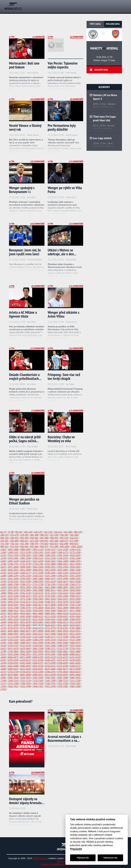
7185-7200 (50, 680)
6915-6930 (50, 675)
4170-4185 (13, 616)
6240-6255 (50, 660)
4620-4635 (50, 625)
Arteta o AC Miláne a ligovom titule (23, 314)
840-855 (74, 544)
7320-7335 (50, 683)
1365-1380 (38, 555)
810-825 (54, 544)
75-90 (11, 532)
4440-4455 (13, 622)
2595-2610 (50, 581)
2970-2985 (25, 590)
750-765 (14, 544)
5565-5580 (50, 646)
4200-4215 (38, 616)
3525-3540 (38, 602)
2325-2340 (50, 576)
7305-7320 (38, 683)
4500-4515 (63, 622)
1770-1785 (38, 564)
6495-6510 (38, 666)
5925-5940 (13, 654)
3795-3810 (38, 608)
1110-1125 (50, 549)
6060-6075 (13, 657)
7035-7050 (38, 678)
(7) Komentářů (38, 411)
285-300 (34, 535)
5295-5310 (50, 640)
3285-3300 (63, 596)
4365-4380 (63, 619)
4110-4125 (75, 614)
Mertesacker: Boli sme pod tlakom (24, 65)
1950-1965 (75, 567)
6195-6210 (13, 660)
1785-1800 (50, 564)
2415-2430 (13, 579)
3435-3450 (75, 599)
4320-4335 (25, 619)
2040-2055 (38, 570)
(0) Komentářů (77, 710)
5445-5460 (63, 643)
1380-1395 (50, 555)
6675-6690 (75, 669)
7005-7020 (13, 678)
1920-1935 (50, 567)
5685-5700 (38, 648)
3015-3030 (63, 590)
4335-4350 (38, 619)
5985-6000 (63, 654)
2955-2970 (13, 590)
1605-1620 (13, 561)
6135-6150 (75, 657)
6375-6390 (50, 663)
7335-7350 (63, 683)
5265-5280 (25, 640)
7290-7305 (25, 683)
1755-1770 (25, 564)
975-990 (54, 547)
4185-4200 (25, 616)
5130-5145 (25, 637)
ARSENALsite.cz (40, 858)
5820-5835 (38, 651)
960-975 (44, 547)
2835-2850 (25, 587)
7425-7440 (25, 686)
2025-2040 (25, 570)
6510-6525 (50, 666)
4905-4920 (63, 631)
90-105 (19, 532)
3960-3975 (63, 611)
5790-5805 (13, 651)
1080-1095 (25, 549)
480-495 (54, 538)
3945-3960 (50, 611)
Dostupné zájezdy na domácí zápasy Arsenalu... (27, 801)
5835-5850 (50, 651)
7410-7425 (13, 686)
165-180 (68, 532)
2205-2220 (63, 573)
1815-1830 (75, 564)
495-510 (64, 538)
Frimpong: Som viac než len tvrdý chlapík (64, 377)
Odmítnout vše (110, 858)
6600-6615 (13, 669)
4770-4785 (63, 628)
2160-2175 (25, 573)
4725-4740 (25, 628)
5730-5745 (75, 648)
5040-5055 (63, 634)
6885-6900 (25, 675)
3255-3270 (38, 596)
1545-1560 (75, 558)
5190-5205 (75, 637)
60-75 (3, 532)
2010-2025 (13, 570)
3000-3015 (50, 590)
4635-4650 (63, 625)
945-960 (34, 547)
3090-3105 (13, 593)
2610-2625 (63, 581)
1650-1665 (50, 561)
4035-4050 (13, 614)
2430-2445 (25, 579)
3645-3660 (25, 605)
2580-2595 (38, 581)
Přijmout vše (83, 858)
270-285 (24, 535)
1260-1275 (63, 552)
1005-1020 (76, 547)
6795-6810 (63, 672)
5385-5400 (13, 643)
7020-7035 (25, 678)
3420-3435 (63, 599)
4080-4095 (50, 614)
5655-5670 (13, 648)
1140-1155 (75, 549)
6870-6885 (13, 675)
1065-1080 (13, 549)
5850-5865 (63, 651)
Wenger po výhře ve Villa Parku (65, 190)
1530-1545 (63, 558)
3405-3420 (50, 599)
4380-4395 (75, 619)
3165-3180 (75, 593)
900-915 (4, 547)
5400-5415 (25, 643)
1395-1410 (63, 555)
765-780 (24, 544)
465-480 (44, 538)
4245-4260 (75, 616)
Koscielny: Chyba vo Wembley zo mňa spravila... (61, 441)
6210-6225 (25, 660)
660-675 (64, 541)
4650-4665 (75, 625)
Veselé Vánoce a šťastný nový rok (25, 127)
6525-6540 (63, 666)
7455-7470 (50, 686)
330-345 (64, 535)
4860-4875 (25, 631)
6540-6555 (75, 666)
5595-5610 (75, 646)
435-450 (24, 538)
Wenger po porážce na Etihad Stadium (24, 501)
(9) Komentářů (38, 473)
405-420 (4, 538)
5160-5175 (50, 637)
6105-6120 (50, 657)
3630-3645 (13, 605)
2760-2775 (75, 584)
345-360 (74, 535)
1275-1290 (75, 552)
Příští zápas (95, 24)
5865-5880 (75, 651)
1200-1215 (13, 552)
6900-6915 (38, 675)
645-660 (54, 541)
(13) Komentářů (76, 161)
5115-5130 (13, 637)
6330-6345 (13, 663)
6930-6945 (63, 675)
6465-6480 (13, 666)
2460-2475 (50, 579)
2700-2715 (25, 584)
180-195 (78, 532)
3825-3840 (63, 608)
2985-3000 (38, 590)
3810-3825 (50, 608)
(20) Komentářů (37, 161)
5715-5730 (63, 648)
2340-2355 (63, 576)
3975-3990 (75, 611)
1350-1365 (25, 555)
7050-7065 (50, 678)
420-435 (14, 538)
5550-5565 (38, 646)
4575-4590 (13, 625)
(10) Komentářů (37, 224)
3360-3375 (13, 599)
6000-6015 (75, 654)
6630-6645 (38, 669)
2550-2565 (13, 581)
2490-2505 (75, 579)
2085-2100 (75, 570)
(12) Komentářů (76, 224)
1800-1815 (63, 564)
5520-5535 (13, 646)
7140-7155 (13, 680)
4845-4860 (13, 631)
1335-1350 (13, 555)
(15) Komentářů (37, 348)
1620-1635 (25, 561)
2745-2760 (63, 584)
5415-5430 (38, 643)
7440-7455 (38, 686)
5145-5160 (38, 637)
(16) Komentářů (76, 348)
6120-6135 (63, 657)
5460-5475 (75, 643)
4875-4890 (38, 631)
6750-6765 (25, 672)
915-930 (14, 547)
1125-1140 (63, 549)
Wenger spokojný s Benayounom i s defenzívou (22, 192)
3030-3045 (75, 590)
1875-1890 (13, 567)
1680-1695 (75, 561)
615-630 (34, 541)
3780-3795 (25, 608)
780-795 (34, 544)
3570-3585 (75, 602)
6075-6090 (25, 657)
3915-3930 (25, 611)
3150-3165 (63, 593)
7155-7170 (25, 680)
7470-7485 (63, 686)
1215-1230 (25, 552)
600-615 (24, 541)
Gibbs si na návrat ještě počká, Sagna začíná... (25, 439)
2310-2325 (38, 576)
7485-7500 (75, 686)
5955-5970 (38, 654)
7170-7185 (38, 680)
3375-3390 (25, 599)
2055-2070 (50, 570)
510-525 (74, 538)
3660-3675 (38, 605)
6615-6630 (25, 669)
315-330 (54, 535)
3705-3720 (75, 605)
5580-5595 (63, 646)
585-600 (14, 541)
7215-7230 (75, 680)
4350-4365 (50, 619)
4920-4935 (75, 631)
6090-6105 (38, 657)
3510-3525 (25, 602)
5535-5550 (25, 646)
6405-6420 (75, 663)
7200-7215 (63, 680)
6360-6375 (38, 663)
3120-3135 (38, 593)
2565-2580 (25, 581)
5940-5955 (25, 654)
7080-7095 (75, 678)
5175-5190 (63, 637)
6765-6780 (38, 672)
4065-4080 (38, 614)
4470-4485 (38, 622)
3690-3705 (63, 605)
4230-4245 (63, 616)
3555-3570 (63, 602)
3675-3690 (50, 605)
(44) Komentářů (37, 99)
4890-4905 (50, 631)
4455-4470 (25, 622)
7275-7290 (13, 683)
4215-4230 (50, 616)
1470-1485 (13, 558)
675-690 (74, 541)
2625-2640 (75, 581)
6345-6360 (25, 663)
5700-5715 (50, 648)
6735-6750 (13, 672)
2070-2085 (63, 570)
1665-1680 (63, 561)
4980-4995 (13, 634)
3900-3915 (13, 611)
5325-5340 (75, 640)
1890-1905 (25, 567)
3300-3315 (75, 596)
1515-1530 (50, 558)
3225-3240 (13, 596)
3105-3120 (25, 593)
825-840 (64, 544)
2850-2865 (38, 587)
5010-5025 (38, 634)
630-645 (44, 541)
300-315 (44, 535)
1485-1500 (25, 558)
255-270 (14, 535)
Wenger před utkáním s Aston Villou (64, 314)
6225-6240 (38, 660)
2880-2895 (63, 587)
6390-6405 (63, 663)
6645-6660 (50, 669)
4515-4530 (75, 622)
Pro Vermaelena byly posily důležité (62, 127)
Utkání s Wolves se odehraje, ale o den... (62, 252)
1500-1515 (38, 558)
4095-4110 (63, 614)
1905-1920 (38, 567)
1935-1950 (63, 567)
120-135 (38, 532)
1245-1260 (50, 552)
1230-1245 (38, 552)
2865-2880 (50, 587)
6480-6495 (25, 666)
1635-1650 (38, 561)
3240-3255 (25, 596)
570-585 (4, 541)
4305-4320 (13, 619)
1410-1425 (75, 555)
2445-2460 (38, 579)
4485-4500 (50, 622)
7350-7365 (75, 683)
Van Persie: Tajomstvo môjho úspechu (63, 65)
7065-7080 (63, 678)
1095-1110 (38, 549)
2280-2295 (13, 576)
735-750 (4, 544)
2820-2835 (13, 587)
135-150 (48, 532)
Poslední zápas (113, 24)
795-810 (44, 544)
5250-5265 (13, 640)
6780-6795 (50, 672)
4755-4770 (50, 628)
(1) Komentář (38, 37)
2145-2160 (13, 573)
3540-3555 (50, 602)
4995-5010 (25, 634)
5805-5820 (25, 651)
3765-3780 (13, 608)
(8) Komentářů (77, 99)
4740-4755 (38, 628)
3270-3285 (50, 596)
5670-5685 (25, 648)
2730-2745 (50, 584)
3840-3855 (75, 608)
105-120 (28, 532)
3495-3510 (13, 602)
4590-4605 (25, 625)
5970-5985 (50, 654)
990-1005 (65, 547)
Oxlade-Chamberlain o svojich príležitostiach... (25, 377)
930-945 (24, 547)
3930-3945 (38, 611)
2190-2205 (50, 573)
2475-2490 (63, 579)
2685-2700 (13, 584)
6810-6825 (75, 672)
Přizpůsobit (76, 849)
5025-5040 (50, 634)
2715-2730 (38, 584)
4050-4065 (25, 614)
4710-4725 (13, 628)
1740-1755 (13, 564)
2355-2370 (75, 576)
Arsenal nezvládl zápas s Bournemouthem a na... (64, 738)
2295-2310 (25, 576)
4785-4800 (75, 628)
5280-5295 (38, 640)
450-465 (34, 538)
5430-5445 (50, 643)
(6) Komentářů (77, 37)
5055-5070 (75, 634)
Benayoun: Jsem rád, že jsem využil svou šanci (25, 252)
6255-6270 (63, 660)
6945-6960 (75, 675)
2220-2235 (75, 573)
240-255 (4, 535)
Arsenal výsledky (49, 864)
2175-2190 (38, 573)
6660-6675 (63, 669)
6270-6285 (75, 660)
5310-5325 (63, 640)
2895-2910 (75, 587)
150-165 (58, 532)
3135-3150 (50, 593)
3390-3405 (38, 599)
